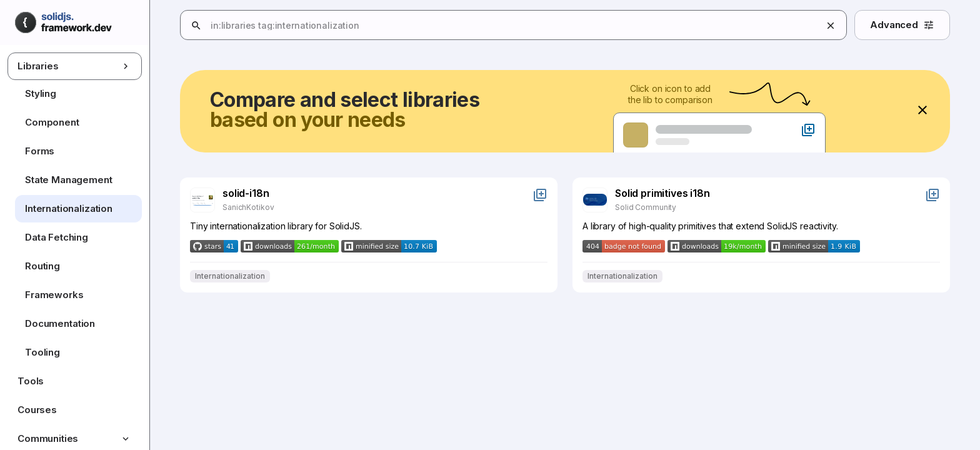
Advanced (902, 25)
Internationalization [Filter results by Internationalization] (230, 276)
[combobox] (587, 26)
